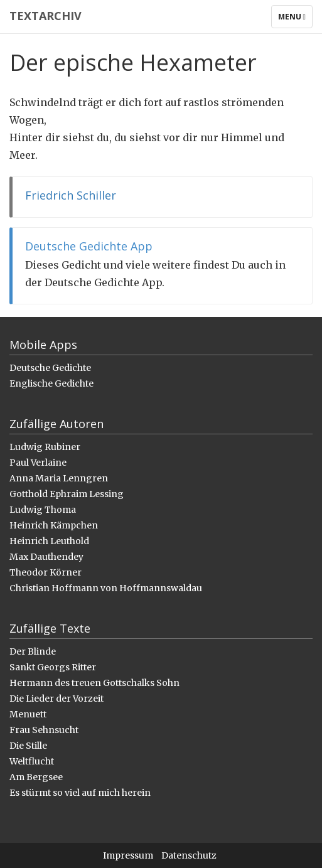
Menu (295, 19)
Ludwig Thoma (43, 510)
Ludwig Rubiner (45, 447)
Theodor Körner (46, 572)
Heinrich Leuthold (49, 541)
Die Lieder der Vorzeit (56, 699)
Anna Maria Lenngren (59, 478)
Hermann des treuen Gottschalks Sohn (94, 683)
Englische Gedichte (51, 383)
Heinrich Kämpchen (54, 525)
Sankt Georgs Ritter (53, 667)
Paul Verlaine (38, 463)
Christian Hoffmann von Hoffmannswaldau (106, 588)
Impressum (128, 855)
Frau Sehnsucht (44, 730)
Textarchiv (46, 16)
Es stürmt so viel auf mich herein (80, 793)
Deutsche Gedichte (50, 368)
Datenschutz (189, 855)
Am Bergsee (36, 777)
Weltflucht (32, 761)
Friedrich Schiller (71, 195)
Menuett (28, 714)
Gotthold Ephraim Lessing (67, 494)
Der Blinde (33, 651)
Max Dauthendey (46, 557)
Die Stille (28, 746)
